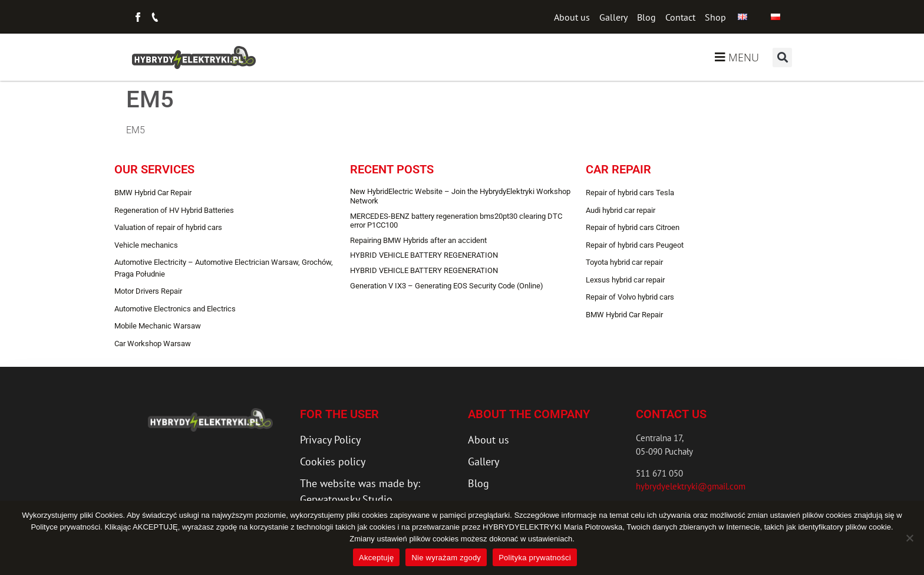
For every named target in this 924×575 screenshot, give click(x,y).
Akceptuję (376, 558)
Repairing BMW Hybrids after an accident (418, 240)
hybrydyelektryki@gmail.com (691, 486)
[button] (782, 57)
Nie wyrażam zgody (446, 558)
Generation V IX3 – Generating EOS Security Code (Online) (447, 286)
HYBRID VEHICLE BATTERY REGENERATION (424, 255)
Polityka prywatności (535, 558)
